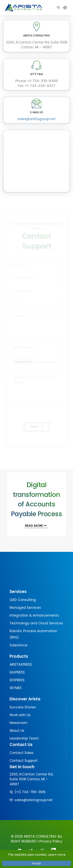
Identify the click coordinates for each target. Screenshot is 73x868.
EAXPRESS (17, 672)
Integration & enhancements (34, 615)
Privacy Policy (51, 841)
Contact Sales (22, 753)
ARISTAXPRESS (21, 664)
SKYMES (16, 688)
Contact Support (24, 761)
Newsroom (18, 723)
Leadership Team (24, 738)
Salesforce (18, 645)
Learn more (57, 855)
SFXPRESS (17, 680)
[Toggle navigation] (65, 8)
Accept (37, 863)
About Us (17, 731)
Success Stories (23, 707)
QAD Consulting (23, 600)
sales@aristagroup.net (36, 119)
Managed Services (25, 608)
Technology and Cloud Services (36, 623)
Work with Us (20, 715)
